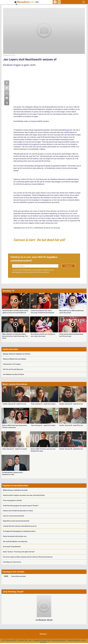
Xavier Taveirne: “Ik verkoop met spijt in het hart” (19, 552)
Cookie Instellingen (73, 640)
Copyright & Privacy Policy (41, 640)
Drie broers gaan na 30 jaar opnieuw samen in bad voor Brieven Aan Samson (28, 557)
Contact (43, 634)
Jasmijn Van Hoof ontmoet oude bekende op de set (20, 526)
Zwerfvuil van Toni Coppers (12, 364)
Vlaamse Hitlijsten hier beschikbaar (15, 359)
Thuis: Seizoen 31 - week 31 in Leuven (15, 449)
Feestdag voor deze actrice (12, 562)
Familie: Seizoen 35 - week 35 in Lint (71, 425)
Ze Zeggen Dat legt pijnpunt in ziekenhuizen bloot (19, 531)
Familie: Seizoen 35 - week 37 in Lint (14, 404)
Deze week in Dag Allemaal (12, 547)
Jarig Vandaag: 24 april (13, 592)
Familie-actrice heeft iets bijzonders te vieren (18, 511)
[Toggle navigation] (84, 2)
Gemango (43, 642)
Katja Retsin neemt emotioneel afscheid (16, 521)
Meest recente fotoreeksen (15, 384)
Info (30, 640)
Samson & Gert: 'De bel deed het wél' (39, 240)
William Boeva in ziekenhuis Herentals (15, 490)
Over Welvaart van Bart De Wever (14, 374)
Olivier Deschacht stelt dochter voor (15, 536)
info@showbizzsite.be (59, 640)
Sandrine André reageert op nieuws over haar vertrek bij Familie (24, 495)
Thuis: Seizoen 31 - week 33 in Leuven (43, 404)
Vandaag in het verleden (13, 572)
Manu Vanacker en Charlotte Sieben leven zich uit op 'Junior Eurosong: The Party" (15, 336)
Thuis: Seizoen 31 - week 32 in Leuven (43, 425)
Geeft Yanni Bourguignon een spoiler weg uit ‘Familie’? (21, 506)
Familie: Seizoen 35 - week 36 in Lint (71, 404)
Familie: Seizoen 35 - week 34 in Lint (71, 449)
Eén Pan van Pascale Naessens (13, 369)
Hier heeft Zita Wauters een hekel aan (15, 542)
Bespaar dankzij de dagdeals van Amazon (17, 354)
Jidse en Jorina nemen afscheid (13, 516)
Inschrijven (68, 266)
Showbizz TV (8, 291)
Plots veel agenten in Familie (12, 500)
